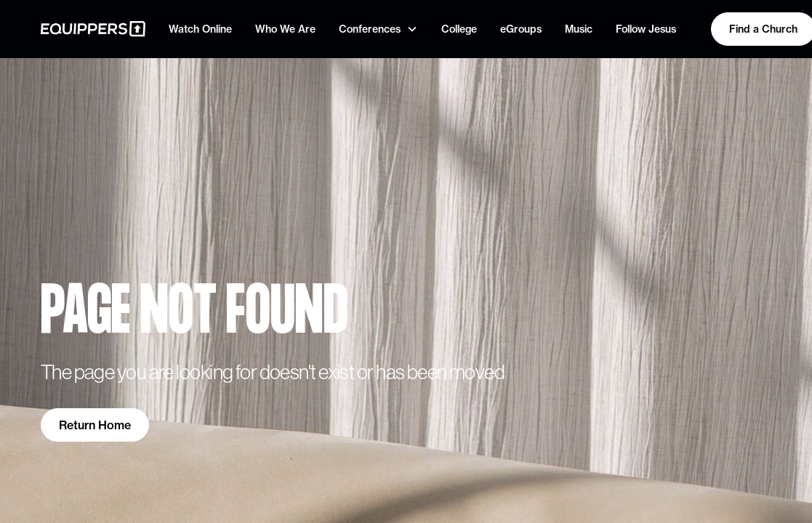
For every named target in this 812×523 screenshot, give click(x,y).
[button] (378, 29)
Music (579, 29)
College (459, 29)
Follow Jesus (646, 29)
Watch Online (200, 29)
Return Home (95, 425)
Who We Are (285, 29)
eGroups (521, 29)
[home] (93, 29)
